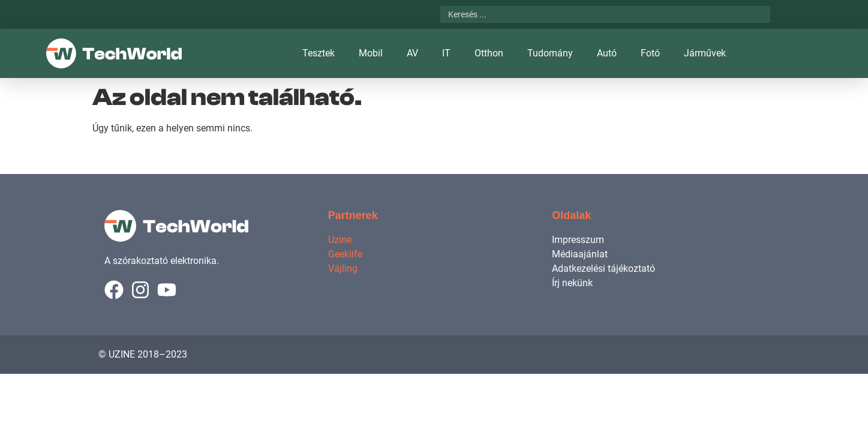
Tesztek (319, 53)
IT (446, 53)
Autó (607, 53)
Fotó (650, 53)
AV (412, 53)
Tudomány (550, 53)
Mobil (371, 53)
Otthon (489, 53)
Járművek (705, 53)
